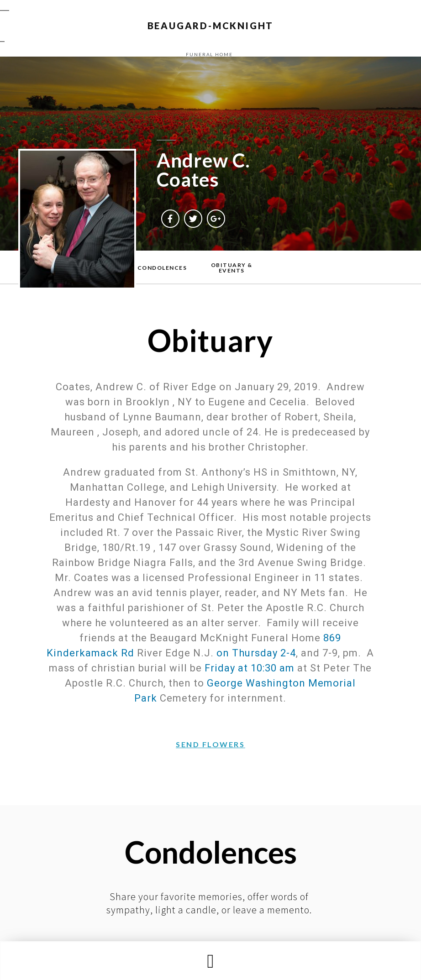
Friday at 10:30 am (250, 668)
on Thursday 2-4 (256, 653)
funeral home (209, 54)
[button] (210, 961)
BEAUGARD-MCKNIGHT (211, 26)
